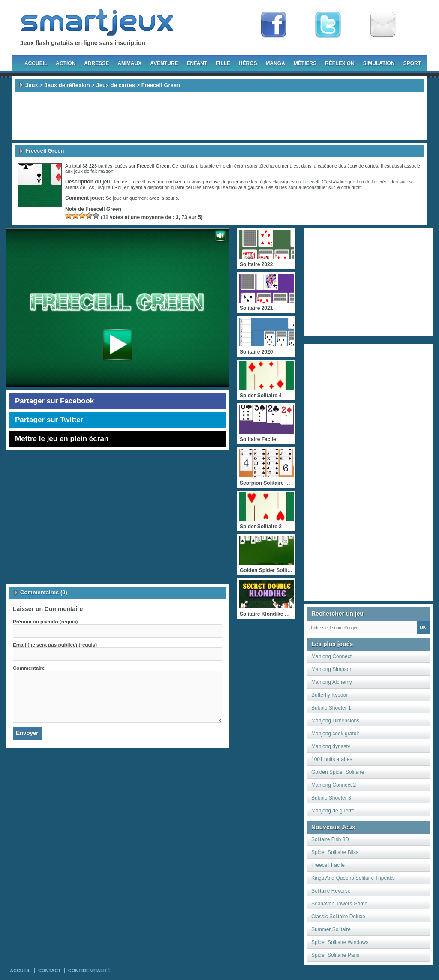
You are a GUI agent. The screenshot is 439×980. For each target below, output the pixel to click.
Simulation (379, 63)
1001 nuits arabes (332, 759)
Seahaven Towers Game (339, 904)
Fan (274, 25)
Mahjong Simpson (332, 669)
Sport (412, 63)
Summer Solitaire (331, 929)
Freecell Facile (328, 865)
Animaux (129, 63)
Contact (50, 971)
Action (66, 63)
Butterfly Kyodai (329, 695)
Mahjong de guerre (333, 811)
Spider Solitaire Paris (335, 955)
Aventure (164, 63)
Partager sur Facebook (54, 401)
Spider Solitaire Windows (340, 942)
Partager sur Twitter (49, 420)
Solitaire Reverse (331, 891)
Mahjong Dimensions (335, 721)
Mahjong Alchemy (332, 682)
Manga (275, 63)
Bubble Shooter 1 (331, 708)
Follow (328, 25)
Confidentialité (89, 971)
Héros (248, 63)
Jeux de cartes (116, 85)
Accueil (36, 63)
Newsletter (383, 25)
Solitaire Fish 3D (330, 839)
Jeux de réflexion (67, 85)
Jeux (32, 85)
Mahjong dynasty (331, 746)
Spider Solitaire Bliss (335, 852)
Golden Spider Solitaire (338, 772)
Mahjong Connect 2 (334, 785)
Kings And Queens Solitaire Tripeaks (353, 878)
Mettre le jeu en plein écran (62, 439)
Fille (223, 63)
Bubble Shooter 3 (331, 798)
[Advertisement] (219, 116)
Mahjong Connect (331, 656)
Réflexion (340, 63)
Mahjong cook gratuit (335, 734)
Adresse (96, 63)
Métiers (305, 63)
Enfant (197, 63)
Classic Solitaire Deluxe (338, 917)
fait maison (102, 171)
